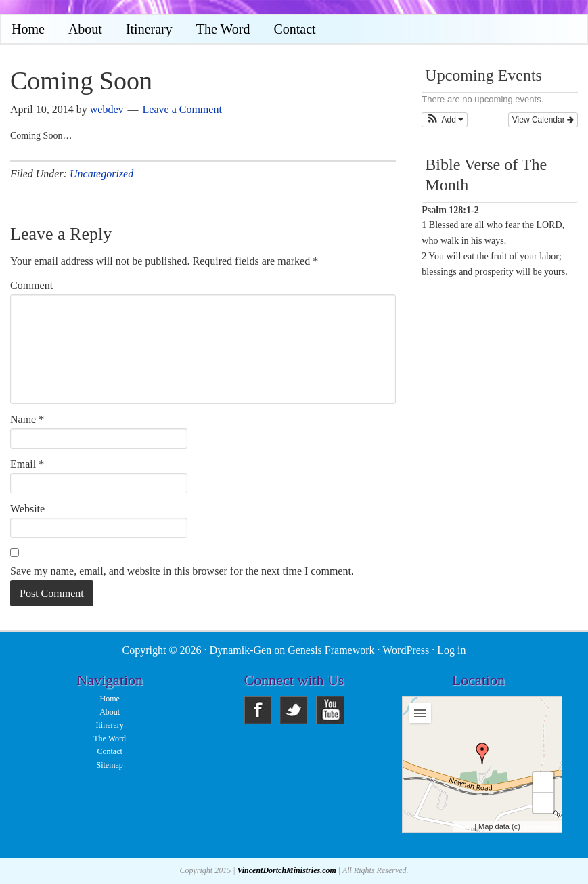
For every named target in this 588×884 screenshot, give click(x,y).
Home (109, 699)
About (110, 712)
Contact (109, 751)
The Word (110, 738)
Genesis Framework (331, 650)
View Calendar (543, 120)
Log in (451, 650)
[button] (445, 120)
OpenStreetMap (539, 827)
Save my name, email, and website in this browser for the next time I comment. (182, 571)
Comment (31, 285)
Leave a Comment (182, 109)
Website (27, 509)
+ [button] (544, 782)
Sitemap (109, 765)
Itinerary (109, 725)
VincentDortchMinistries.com (286, 870)
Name (27, 419)
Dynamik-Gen (241, 650)
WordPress (406, 650)
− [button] (544, 802)
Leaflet (464, 827)
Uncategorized (101, 174)
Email (27, 464)
